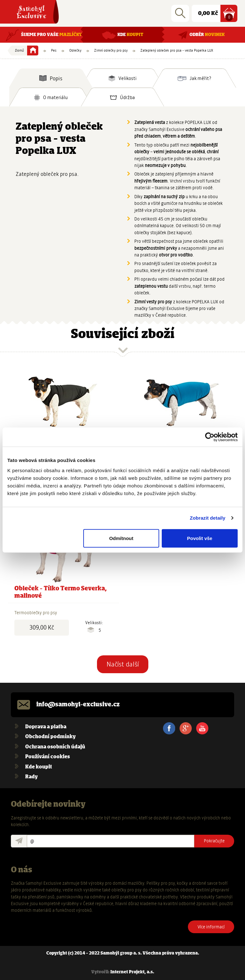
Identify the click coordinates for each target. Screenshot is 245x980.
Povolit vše (200, 538)
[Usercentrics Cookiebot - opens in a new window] (210, 437)
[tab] (51, 78)
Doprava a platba (46, 727)
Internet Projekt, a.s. (132, 972)
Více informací (211, 927)
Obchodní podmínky (50, 737)
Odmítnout (121, 538)
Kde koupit (39, 767)
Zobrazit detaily (208, 518)
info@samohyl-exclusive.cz (78, 705)
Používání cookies (48, 757)
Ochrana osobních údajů (55, 747)
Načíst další (123, 664)
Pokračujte (214, 841)
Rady (31, 777)
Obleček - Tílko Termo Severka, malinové (60, 592)
